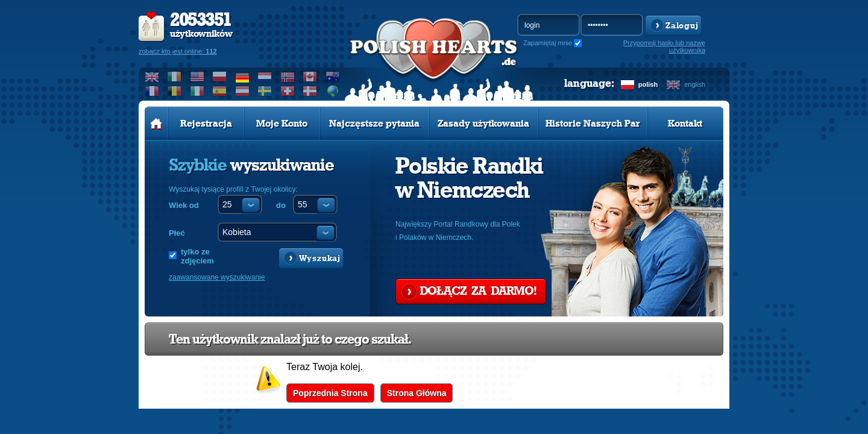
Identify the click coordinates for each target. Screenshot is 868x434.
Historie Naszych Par (593, 124)
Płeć (177, 233)
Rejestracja (206, 124)
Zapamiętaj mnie (548, 43)
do (281, 205)
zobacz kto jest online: (178, 51)
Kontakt (685, 124)
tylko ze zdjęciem (197, 256)
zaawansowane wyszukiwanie (217, 277)
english (695, 84)
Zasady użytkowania (483, 124)
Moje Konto (282, 124)
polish (648, 84)
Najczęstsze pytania (374, 124)
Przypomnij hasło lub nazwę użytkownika (664, 46)
